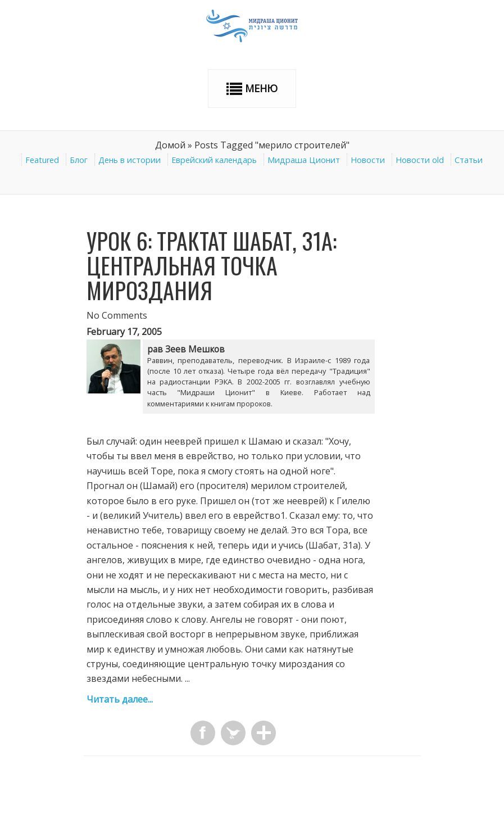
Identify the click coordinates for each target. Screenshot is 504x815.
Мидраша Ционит (304, 160)
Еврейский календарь (214, 160)
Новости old (420, 160)
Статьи (469, 160)
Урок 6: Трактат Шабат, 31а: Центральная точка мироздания (212, 265)
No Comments (117, 315)
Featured (42, 160)
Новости (368, 160)
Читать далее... (120, 699)
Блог (79, 160)
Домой (170, 145)
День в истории (130, 160)
